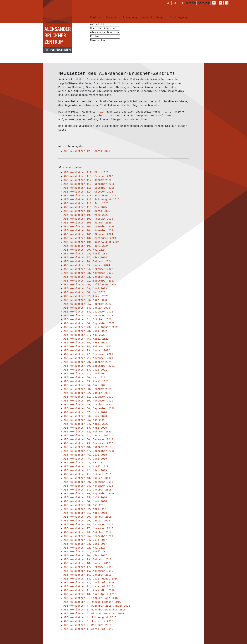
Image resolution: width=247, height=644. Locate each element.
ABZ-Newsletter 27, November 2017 (88, 529)
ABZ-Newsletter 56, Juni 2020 (85, 416)
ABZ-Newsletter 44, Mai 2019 (84, 463)
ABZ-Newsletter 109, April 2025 (87, 211)
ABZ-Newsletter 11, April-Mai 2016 (89, 590)
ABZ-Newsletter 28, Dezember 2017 (88, 525)
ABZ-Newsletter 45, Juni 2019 (85, 459)
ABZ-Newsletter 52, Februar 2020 (88, 432)
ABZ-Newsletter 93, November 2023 (88, 273)
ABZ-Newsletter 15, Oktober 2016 (88, 575)
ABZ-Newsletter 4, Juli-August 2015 (90, 618)
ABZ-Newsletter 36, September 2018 (89, 494)
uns (133, 120)
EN (175, 3)
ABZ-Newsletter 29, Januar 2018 (87, 521)
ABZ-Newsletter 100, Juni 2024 (86, 246)
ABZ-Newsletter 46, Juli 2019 (85, 455)
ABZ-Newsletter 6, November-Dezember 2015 (95, 610)
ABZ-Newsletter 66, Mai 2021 (84, 378)
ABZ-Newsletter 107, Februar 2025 (88, 219)
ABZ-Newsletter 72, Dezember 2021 (88, 354)
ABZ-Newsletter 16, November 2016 (88, 571)
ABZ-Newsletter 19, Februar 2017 (88, 560)
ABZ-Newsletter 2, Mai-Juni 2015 (88, 625)
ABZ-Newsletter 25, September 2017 (89, 536)
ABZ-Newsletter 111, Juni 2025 (86, 203)
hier (102, 112)
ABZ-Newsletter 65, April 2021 (86, 381)
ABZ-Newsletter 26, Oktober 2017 (88, 532)
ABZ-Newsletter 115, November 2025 (89, 188)
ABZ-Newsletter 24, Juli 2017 (85, 540)
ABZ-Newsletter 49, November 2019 (88, 443)
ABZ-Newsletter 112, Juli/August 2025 (91, 200)
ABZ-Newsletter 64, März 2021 (85, 385)
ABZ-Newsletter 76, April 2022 (86, 339)
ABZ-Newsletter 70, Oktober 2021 (88, 362)
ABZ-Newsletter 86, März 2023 (85, 300)
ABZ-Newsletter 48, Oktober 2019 (88, 447)
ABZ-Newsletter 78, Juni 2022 (85, 331)
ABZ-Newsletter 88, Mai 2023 (84, 292)
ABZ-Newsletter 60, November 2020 (88, 401)
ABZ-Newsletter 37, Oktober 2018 (88, 490)
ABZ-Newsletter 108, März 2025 (86, 215)
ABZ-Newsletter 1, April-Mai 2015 (88, 629)
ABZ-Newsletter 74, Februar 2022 (88, 347)
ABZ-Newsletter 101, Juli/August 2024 (91, 242)
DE (168, 3)
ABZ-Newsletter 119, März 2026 (86, 173)
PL (182, 3)
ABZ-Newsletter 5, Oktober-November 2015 (94, 614)
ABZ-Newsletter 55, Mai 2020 (84, 420)
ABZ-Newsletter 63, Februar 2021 (88, 389)
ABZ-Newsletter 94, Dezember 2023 (88, 269)
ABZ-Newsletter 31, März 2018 (85, 513)
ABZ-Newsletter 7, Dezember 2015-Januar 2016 (97, 606)
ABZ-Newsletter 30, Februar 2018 (88, 517)
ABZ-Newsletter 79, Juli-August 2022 (91, 327)
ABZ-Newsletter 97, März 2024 (85, 258)
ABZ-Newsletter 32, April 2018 (86, 509)
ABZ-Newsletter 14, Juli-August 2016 (91, 579)
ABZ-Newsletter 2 (76, 544)
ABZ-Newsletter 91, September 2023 (89, 281)
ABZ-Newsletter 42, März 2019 (85, 471)
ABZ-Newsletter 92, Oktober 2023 (88, 277)
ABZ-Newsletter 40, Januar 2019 (87, 478)
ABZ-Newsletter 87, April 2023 (86, 296)
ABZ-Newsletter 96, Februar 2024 (88, 262)
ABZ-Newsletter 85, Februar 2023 (88, 304)
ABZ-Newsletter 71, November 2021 (88, 358)
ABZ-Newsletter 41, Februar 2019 (88, 474)
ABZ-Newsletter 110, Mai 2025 (85, 207)
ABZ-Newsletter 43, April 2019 (86, 467)
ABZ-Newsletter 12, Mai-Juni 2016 (88, 587)
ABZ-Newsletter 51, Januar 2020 (87, 436)
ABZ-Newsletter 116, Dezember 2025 (89, 184)
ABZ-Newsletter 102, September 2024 (90, 238)
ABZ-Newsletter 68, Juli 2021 (85, 370)
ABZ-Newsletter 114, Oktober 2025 (88, 192)
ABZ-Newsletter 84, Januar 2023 (87, 308)
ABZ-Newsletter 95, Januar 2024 (87, 265)
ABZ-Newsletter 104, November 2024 (89, 231)
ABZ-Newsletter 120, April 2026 (87, 151)
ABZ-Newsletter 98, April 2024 (86, 254)
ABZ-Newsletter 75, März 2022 (85, 343)
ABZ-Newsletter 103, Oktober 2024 (88, 234)
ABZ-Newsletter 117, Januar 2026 (88, 180)
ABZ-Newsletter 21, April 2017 (86, 552)
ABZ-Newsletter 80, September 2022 (89, 323)
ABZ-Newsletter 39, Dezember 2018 (88, 482)
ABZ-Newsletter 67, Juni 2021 (85, 374)
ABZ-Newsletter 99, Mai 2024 (84, 250)
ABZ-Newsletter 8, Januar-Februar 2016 (92, 602)
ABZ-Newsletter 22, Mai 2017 (84, 548)
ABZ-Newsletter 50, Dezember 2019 (88, 440)
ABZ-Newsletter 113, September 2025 (90, 196)
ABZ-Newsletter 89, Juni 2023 (85, 289)
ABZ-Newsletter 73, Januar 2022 (87, 351)
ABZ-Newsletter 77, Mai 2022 (84, 335)
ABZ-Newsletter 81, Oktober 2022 (88, 320)
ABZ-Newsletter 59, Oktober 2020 (88, 405)
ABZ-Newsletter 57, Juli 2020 (85, 412)
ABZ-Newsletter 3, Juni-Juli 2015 (88, 621)
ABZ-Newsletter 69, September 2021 (89, 366)
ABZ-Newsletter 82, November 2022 (88, 316)
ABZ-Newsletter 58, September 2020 (89, 409)
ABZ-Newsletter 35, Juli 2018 (85, 498)
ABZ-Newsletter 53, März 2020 (85, 428)
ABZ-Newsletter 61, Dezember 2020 (88, 397)
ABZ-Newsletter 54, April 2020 (86, 424)
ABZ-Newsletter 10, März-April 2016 (90, 594)
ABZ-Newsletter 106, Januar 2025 (88, 223)
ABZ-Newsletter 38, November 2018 (88, 486)
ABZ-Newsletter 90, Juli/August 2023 (91, 285)
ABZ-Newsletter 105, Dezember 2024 (89, 227)
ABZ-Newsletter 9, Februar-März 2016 (91, 598)
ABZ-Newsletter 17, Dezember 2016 (88, 567)
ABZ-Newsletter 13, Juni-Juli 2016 (89, 583)
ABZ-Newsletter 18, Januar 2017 (87, 563)
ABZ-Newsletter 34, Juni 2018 (85, 501)
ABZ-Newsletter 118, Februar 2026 (88, 176)
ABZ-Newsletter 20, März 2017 (85, 556)
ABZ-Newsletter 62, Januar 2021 (87, 393)
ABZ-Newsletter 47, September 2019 (89, 451)
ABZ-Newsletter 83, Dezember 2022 (88, 312)
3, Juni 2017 (98, 544)
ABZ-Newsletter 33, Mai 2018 (84, 505)
